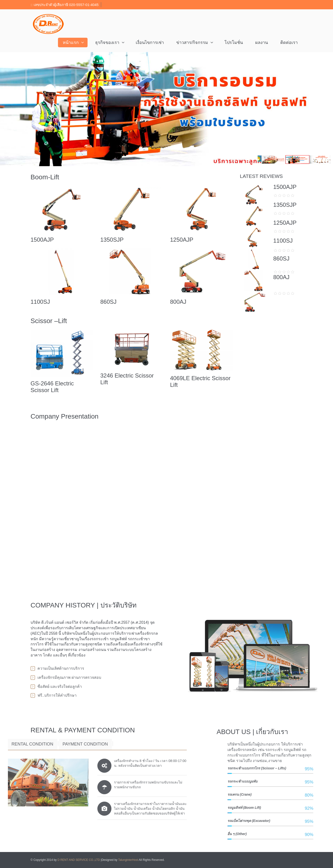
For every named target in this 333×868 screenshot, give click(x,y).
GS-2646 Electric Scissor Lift (52, 387)
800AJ (178, 302)
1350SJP (112, 240)
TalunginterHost (128, 860)
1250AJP (182, 240)
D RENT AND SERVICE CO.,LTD (79, 860)
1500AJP (42, 240)
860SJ (108, 302)
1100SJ (40, 302)
